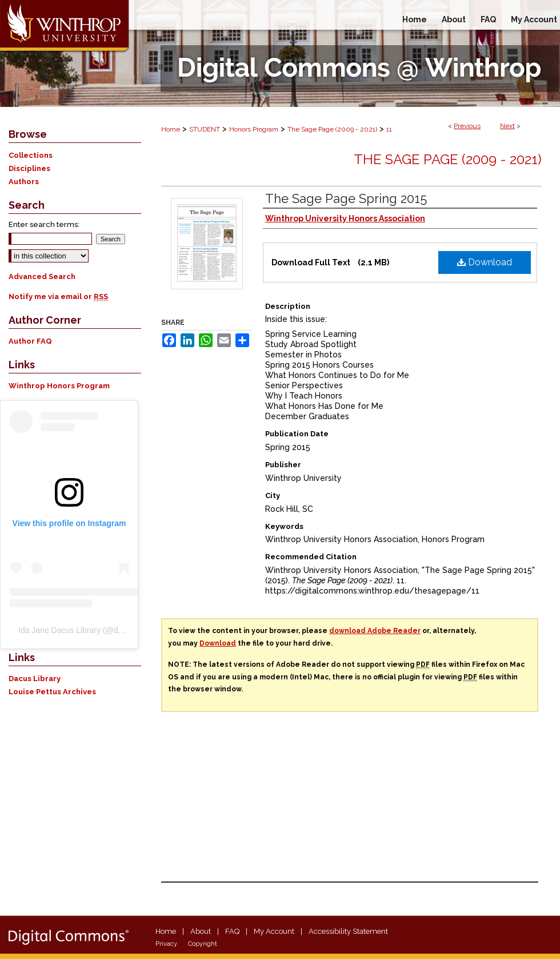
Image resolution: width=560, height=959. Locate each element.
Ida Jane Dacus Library (59, 630)
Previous (467, 126)
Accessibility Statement (348, 931)
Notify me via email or (58, 297)
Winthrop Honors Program (59, 386)
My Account (274, 931)
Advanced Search (42, 276)
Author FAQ (30, 341)
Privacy (166, 944)
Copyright (203, 944)
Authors (24, 182)
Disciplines (29, 168)
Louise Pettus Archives (52, 692)
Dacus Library (35, 679)
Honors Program (254, 129)
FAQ (232, 931)
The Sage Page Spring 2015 (346, 198)
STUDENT (205, 129)
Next (507, 126)
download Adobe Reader (375, 631)
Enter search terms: (44, 224)
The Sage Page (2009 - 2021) (332, 129)
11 (389, 129)
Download (485, 262)
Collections (31, 155)
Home (171, 129)
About (201, 931)
